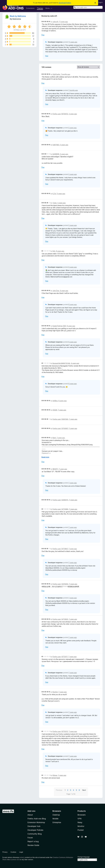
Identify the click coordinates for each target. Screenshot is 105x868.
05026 (55, 410)
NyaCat (55, 692)
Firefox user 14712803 (60, 619)
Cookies (13, 852)
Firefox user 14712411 (60, 657)
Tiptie (55, 203)
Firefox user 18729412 (60, 114)
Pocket (81, 830)
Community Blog (35, 834)
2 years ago (73, 114)
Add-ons (31, 811)
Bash (54, 438)
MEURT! (55, 469)
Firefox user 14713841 (60, 549)
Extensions (30, 8)
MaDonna (17, 19)
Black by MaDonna (18, 16)
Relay (80, 822)
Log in (100, 2)
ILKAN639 (56, 154)
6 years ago (60, 251)
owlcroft (55, 22)
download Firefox (65, 3)
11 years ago (63, 22)
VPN (79, 819)
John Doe (56, 291)
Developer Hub (34, 826)
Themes (40, 8)
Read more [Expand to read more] (45, 457)
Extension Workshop (36, 822)
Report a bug (33, 841)
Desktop (56, 815)
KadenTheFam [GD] (59, 326)
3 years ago (64, 145)
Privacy (5, 852)
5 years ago (64, 154)
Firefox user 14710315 (60, 731)
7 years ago (62, 410)
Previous (59, 790)
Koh (54, 251)
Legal (21, 852)
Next (84, 790)
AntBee (55, 401)
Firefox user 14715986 (60, 509)
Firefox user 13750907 (60, 428)
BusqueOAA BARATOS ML (61, 363)
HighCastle (56, 74)
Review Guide (33, 845)
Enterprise (57, 822)
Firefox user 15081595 (60, 419)
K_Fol (54, 194)
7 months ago (65, 74)
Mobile (55, 819)
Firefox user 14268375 (60, 500)
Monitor (81, 826)
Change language (84, 857)
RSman (55, 775)
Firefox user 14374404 (60, 584)
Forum (30, 838)
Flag (43, 35)
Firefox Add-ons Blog (37, 819)
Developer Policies (35, 830)
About (30, 815)
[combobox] (88, 7)
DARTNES (56, 145)
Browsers (82, 815)
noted (22, 857)
